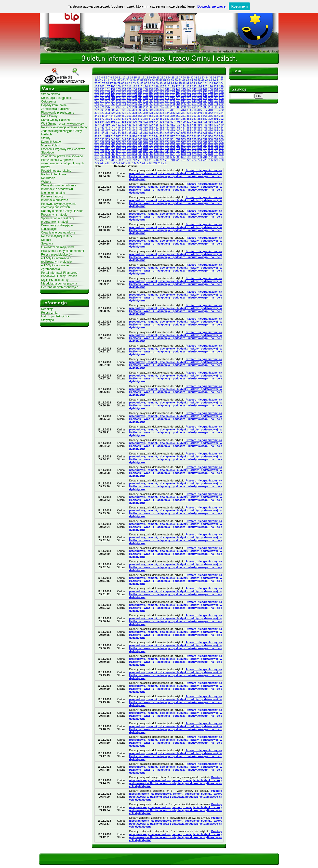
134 (124, 89)
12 (124, 78)
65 (195, 80)
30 (192, 78)
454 (167, 128)
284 (156, 107)
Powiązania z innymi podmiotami (63, 251)
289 (183, 107)
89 (157, 83)
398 (124, 122)
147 (194, 89)
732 (112, 163)
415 (216, 122)
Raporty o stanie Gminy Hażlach (62, 211)
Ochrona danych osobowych (60, 287)
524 (156, 136)
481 (183, 130)
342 (211, 113)
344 (221, 113)
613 (118, 148)
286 (167, 107)
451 (151, 128)
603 (194, 145)
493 (118, 133)
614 (124, 148)
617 (140, 148)
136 (135, 89)
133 (118, 89)
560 (221, 139)
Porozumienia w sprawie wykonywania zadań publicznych (62, 162)
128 (221, 86)
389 (205, 119)
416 (221, 122)
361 (183, 116)
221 (205, 98)
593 (140, 145)
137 (140, 89)
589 (118, 145)
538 (102, 139)
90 (161, 83)
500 (156, 133)
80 (123, 83)
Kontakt (46, 240)
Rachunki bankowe (54, 174)
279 (129, 107)
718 (167, 160)
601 (183, 145)
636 (113, 151)
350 (124, 116)
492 (113, 133)
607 (216, 145)
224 (221, 98)
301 (118, 110)
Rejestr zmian (50, 313)
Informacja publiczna (55, 200)
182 (124, 95)
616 (135, 148)
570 (146, 142)
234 (146, 101)
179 (107, 95)
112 (135, 86)
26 (177, 78)
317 (205, 110)
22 (162, 78)
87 (149, 83)
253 (118, 104)
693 (162, 157)
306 (146, 110)
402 (146, 122)
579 (194, 142)
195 (194, 95)
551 (172, 139)
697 (183, 157)
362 (189, 116)
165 (162, 92)
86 (146, 83)
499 (151, 133)
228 (113, 101)
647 (172, 151)
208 (135, 98)
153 (97, 92)
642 (146, 151)
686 (124, 157)
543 (129, 139)
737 (139, 163)
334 (167, 113)
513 (97, 136)
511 (216, 133)
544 (135, 139)
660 (113, 154)
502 (167, 133)
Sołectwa (47, 244)
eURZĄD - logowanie (55, 265)
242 (189, 101)
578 (189, 142)
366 (211, 116)
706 (102, 160)
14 (132, 78)
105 (97, 86)
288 (178, 107)
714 (146, 160)
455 (172, 128)
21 (158, 78)
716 (156, 160)
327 (129, 113)
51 (142, 80)
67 (203, 80)
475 (151, 130)
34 (207, 78)
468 (113, 130)
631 (216, 148)
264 (178, 104)
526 (167, 136)
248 (221, 101)
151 (216, 89)
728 (221, 160)
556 (199, 139)
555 (194, 139)
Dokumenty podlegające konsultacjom (57, 227)
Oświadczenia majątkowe (58, 247)
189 (162, 95)
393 (97, 122)
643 (151, 151)
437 (205, 125)
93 (172, 83)
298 (102, 110)
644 (156, 151)
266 (189, 104)
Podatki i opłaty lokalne (56, 171)
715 (151, 160)
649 (183, 151)
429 (162, 125)
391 (216, 119)
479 (172, 130)
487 (216, 130)
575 (172, 142)
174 (211, 92)
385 (183, 119)
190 (167, 95)
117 (162, 86)
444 (113, 128)
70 (214, 80)
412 (199, 122)
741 (160, 163)
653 (205, 151)
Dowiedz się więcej (212, 6)
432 (178, 125)
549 (162, 139)
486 (211, 130)
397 (118, 122)
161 (140, 92)
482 (189, 130)
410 (189, 122)
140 (156, 89)
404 (156, 122)
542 (124, 139)
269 (205, 104)
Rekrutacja (48, 178)
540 (113, 139)
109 (118, 86)
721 (183, 160)
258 (146, 104)
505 (183, 133)
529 (183, 136)
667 (151, 154)
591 (129, 145)
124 (199, 86)
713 (140, 160)
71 (218, 80)
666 (146, 154)
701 (205, 157)
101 (205, 83)
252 (113, 104)
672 (178, 154)
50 (138, 80)
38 (222, 78)
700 (199, 157)
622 (167, 148)
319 (216, 110)
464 (221, 128)
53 (149, 80)
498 (146, 133)
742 (165, 163)
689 (140, 157)
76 (107, 83)
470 (124, 130)
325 (118, 113)
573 (162, 142)
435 (194, 125)
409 (183, 122)
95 (180, 83)
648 (178, 151)
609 (97, 148)
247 (216, 101)
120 (178, 86)
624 (178, 148)
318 (211, 110)
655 (216, 151)
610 (102, 148)
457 (183, 128)
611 (107, 148)
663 (129, 154)
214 (167, 98)
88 (153, 83)
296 (221, 107)
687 (129, 157)
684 (113, 157)
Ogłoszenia (49, 102)
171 (194, 92)
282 (146, 107)
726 (211, 160)
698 (189, 157)
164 (156, 92)
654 (211, 151)
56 (161, 80)
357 (162, 116)
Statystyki (47, 320)
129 (97, 89)
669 (162, 154)
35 (211, 78)
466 (102, 130)
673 (183, 154)
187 (151, 95)
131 (107, 89)
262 (167, 104)
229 (118, 101)
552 (178, 139)
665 (140, 154)
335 (172, 113)
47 (127, 80)
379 (151, 119)
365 (205, 116)
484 (199, 130)
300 (113, 110)
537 (97, 139)
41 (104, 80)
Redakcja (47, 309)
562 (102, 142)
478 (167, 130)
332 (156, 113)
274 (102, 107)
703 (216, 157)
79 (119, 83)
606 (211, 145)
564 (113, 142)
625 (183, 148)
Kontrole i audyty (52, 196)
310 (167, 110)
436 (199, 125)
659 (107, 154)
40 (100, 80)
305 (140, 110)
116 (156, 86)
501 (162, 133)
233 (140, 101)
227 (107, 101)
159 (129, 92)
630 (211, 148)
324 (113, 113)
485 (205, 130)
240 (178, 101)
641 (140, 151)
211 (151, 98)
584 (221, 142)
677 (205, 154)
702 (211, 157)
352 (135, 116)
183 (129, 95)
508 (199, 133)
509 (205, 133)
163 (151, 92)
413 (205, 122)
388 (199, 119)
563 (107, 142)
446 (124, 128)
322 (102, 113)
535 (216, 136)
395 (107, 122)
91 (165, 83)
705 (97, 160)
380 (156, 119)
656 (221, 151)
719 (172, 160)
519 (129, 136)
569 (140, 142)
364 (199, 116)
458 (189, 128)
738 (144, 163)
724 (199, 160)
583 (216, 142)
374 (124, 119)
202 (102, 98)
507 (194, 133)
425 (140, 125)
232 (135, 101)
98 (192, 83)
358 (167, 116)
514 (102, 136)
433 (183, 125)
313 (183, 110)
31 (196, 78)
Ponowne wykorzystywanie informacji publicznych (59, 206)
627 (194, 148)
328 (135, 113)
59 (172, 80)
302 (124, 110)
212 (156, 98)
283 (151, 107)
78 (115, 83)
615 (129, 148)
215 (172, 98)
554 (189, 139)
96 (184, 83)
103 (216, 83)
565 (118, 142)
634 (102, 151)
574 (167, 142)
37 (218, 78)
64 (191, 80)
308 (156, 110)
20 (154, 78)
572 (156, 142)
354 (146, 116)
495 (129, 133)
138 (146, 89)
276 (113, 107)
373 (118, 119)
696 (178, 157)
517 (118, 136)
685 (118, 157)
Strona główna (51, 94)
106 (102, 86)
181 (118, 95)
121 (183, 86)
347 (107, 116)
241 (183, 101)
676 (199, 154)
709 (118, 160)
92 (169, 83)
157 (118, 92)
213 (162, 98)
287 (172, 107)
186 (146, 95)
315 (194, 110)
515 (107, 136)
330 (146, 113)
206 (124, 98)
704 (221, 157)
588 (113, 145)
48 (130, 80)
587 (107, 145)
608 (221, 145)
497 (140, 133)
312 (178, 110)
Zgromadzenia (51, 269)
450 (146, 128)
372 (113, 119)
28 (184, 78)
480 (178, 130)
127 (216, 86)
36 (214, 78)
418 (102, 125)
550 (167, 139)
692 (156, 157)
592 (135, 145)
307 (151, 110)
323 (107, 113)
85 (142, 83)
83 (134, 83)
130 (102, 89)
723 (194, 160)
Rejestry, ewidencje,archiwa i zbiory (64, 127)
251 (107, 104)
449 (140, 128)
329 (140, 113)
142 (167, 89)
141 (162, 89)
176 (221, 92)
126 (211, 86)
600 (178, 145)
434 (189, 125)
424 (135, 125)
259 (151, 104)
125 (205, 86)
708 (113, 160)
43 (111, 80)
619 (151, 148)
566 (124, 142)
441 (97, 128)
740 (155, 163)
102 (211, 83)
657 (97, 154)
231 (129, 101)
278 (124, 107)
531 (194, 136)
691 (151, 157)
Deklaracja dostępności (56, 98)
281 (140, 107)
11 (120, 78)
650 (189, 151)
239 (172, 101)
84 (138, 83)
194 (189, 95)
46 (123, 80)
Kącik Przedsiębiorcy (55, 280)
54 (153, 80)
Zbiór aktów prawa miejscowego (62, 156)
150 (211, 89)
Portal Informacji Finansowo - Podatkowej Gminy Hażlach (60, 274)
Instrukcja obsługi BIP (55, 316)
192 (178, 95)
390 (211, 119)
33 (203, 78)
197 (205, 95)
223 (216, 98)
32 (199, 78)
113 (140, 86)
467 (107, 130)
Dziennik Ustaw (51, 142)
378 (146, 119)
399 (129, 122)
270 (211, 104)
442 (102, 128)
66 (199, 80)
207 (129, 98)
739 (149, 163)
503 (172, 133)
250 (102, 104)
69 (211, 80)
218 (189, 98)
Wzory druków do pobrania (59, 185)
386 (189, 119)
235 (151, 101)
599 (172, 145)
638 (124, 151)
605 (205, 145)
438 (211, 125)
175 (216, 92)
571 (151, 142)
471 (129, 130)
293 (205, 107)
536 (221, 136)
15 (135, 78)
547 (151, 139)
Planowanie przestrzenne (58, 113)
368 (221, 116)
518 (124, 136)
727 (216, 160)
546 (146, 139)
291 (194, 107)
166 (167, 92)
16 (139, 78)
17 (143, 78)
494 (124, 133)
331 (151, 113)
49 (134, 80)
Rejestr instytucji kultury (57, 236)
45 (119, 80)
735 (128, 163)
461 (205, 128)
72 (222, 80)
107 (107, 86)
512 (221, 133)
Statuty (46, 138)
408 (178, 122)
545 (140, 139)
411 (194, 122)
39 (96, 80)
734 (123, 163)
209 (140, 98)
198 (211, 95)
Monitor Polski (50, 145)
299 (107, 110)
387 (194, 119)
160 (135, 92)
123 (194, 86)
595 (151, 145)
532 (199, 136)
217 (183, 98)
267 (194, 104)
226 (102, 101)
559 (216, 139)
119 (172, 86)
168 (178, 92)
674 (189, 154)
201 (97, 98)
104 (221, 83)
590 (124, 145)
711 (129, 160)
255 (129, 104)
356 (156, 116)
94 (176, 83)
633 (97, 151)
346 (102, 116)
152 (221, 89)
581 (205, 142)
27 (181, 78)
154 (102, 92)
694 (167, 157)
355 (151, 116)
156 (113, 92)
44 (115, 80)
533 (205, 136)
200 (221, 95)
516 (113, 136)
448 (135, 128)
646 (167, 151)
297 (97, 110)
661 (118, 154)
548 (156, 139)
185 (140, 95)
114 (146, 86)
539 (107, 139)
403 (151, 122)
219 (194, 98)
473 (140, 130)
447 (129, 128)
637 (118, 151)
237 (162, 101)
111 (129, 86)
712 (135, 160)
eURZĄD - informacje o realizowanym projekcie (57, 260)
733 (118, 163)
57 (165, 80)
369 (97, 119)
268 (199, 104)
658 (102, 154)
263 (172, 104)
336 (178, 113)
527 (172, 136)
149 (205, 89)
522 (146, 136)
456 (178, 128)
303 (129, 110)
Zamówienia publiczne (56, 109)
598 (167, 145)
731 (107, 163)
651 (194, 151)
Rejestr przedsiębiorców (57, 255)
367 (216, 116)
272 (221, 104)
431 (172, 125)
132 (113, 89)
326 (124, 113)
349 (118, 116)
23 (165, 78)
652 (199, 151)
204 (113, 98)
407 (172, 122)
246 (211, 101)
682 (102, 157)
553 (183, 139)
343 (216, 113)
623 (172, 148)
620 (156, 148)
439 (216, 125)
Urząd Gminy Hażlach (56, 120)
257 (140, 104)
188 (156, 95)
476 (156, 130)
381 (162, 119)
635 (107, 151)
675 (194, 154)
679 (216, 154)
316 (199, 110)
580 (199, 142)
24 (169, 78)
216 (178, 98)
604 (199, 145)
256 (135, 104)
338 (189, 113)
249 (97, 104)
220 (199, 98)
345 (97, 116)
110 (124, 86)
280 (135, 107)
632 (221, 148)
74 (100, 83)
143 (172, 89)
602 (189, 145)
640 (135, 151)
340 (199, 113)
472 (135, 130)
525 (162, 136)
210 (146, 98)
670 (167, 154)
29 (188, 78)
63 (188, 80)
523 (151, 136)
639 (129, 151)
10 (116, 78)
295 (216, 107)
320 (221, 110)
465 (97, 130)
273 (97, 107)
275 (107, 107)
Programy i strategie (54, 215)
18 (146, 78)
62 (184, 80)
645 (162, 151)
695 (172, 157)
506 (189, 133)
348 (113, 116)
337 (183, 113)
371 (107, 119)
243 (194, 101)
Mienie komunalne (53, 193)
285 (162, 107)
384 (178, 119)
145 (183, 89)
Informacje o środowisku (57, 189)
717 (162, 160)
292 (199, 107)
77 (111, 83)
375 (129, 119)
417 (97, 125)
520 (135, 136)
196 (199, 95)
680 (221, 154)
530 (189, 136)
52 (146, 80)
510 (211, 133)
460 (199, 128)
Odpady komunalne (54, 105)
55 (157, 80)
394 (102, 122)
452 (156, 128)
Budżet (46, 167)
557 (205, 139)
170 (189, 92)
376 (135, 119)
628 (199, 148)
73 (96, 83)
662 (124, 154)
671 (172, 154)
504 (178, 133)
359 (172, 116)
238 (167, 101)
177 (97, 95)
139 (151, 89)
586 (102, 145)
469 (118, 130)
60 (176, 80)
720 (178, 160)
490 (102, 133)
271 (216, 104)
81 (127, 83)
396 (113, 122)
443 (107, 128)
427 (151, 125)
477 (162, 130)
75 (104, 83)
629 (205, 148)
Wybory (46, 182)
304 (135, 110)
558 (211, 139)
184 (135, 95)
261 (162, 104)
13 (128, 78)
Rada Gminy (49, 116)
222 (211, 98)
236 (156, 101)
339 (194, 113)
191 (172, 95)
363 (194, 116)
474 (146, 130)
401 (140, 122)
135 (129, 89)
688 (135, 157)
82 (130, 83)
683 (107, 157)
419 (107, 125)
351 (129, 116)
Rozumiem (239, 6)
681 (97, 157)
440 (221, 125)
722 (189, 160)
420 (113, 125)
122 (189, 86)
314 (189, 110)
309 (162, 110)
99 (195, 83)
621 (162, 148)
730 (102, 163)
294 (211, 107)
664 (135, 154)
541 (118, 139)
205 (118, 98)
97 (188, 83)
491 (107, 133)
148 (199, 89)
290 (189, 107)
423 (129, 125)
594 (146, 145)
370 (102, 119)
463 (216, 128)
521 (140, 136)
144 (178, 89)
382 (167, 119)
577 (183, 142)
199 (216, 95)
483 (194, 130)
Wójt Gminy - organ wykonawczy (63, 124)
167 (172, 92)
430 (167, 125)
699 (194, 157)
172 (199, 92)
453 (162, 128)
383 (172, 119)
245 (205, 101)
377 (140, 119)
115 (151, 86)
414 (211, 122)
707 (107, 160)
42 (107, 80)
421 (118, 125)
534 (211, 136)
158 (124, 92)
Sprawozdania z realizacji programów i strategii (58, 220)
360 (178, 116)
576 (178, 142)
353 (140, 116)
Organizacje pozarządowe (58, 233)
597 (162, 145)
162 (146, 92)
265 (183, 104)
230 (124, 101)
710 (124, 160)
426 (146, 125)
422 (124, 125)
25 (173, 78)
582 (211, 142)
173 (205, 92)
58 (169, 80)
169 (183, 92)
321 (97, 113)
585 (97, 145)
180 (113, 95)
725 (205, 160)
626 (189, 148)
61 (180, 80)
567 (129, 142)
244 (199, 101)
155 (107, 92)
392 (221, 119)
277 (118, 107)
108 (113, 86)
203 (107, 98)
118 (167, 86)
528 (178, 136)
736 (133, 163)
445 (118, 128)
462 (211, 128)
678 (211, 154)
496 (135, 133)
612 (113, 148)
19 (150, 78)
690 (146, 157)
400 (135, 122)
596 (156, 145)
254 (124, 104)
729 (97, 163)
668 (156, 154)
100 (200, 83)
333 (162, 113)
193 (183, 95)
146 (189, 89)
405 (162, 122)
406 (167, 122)
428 (156, 125)
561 (97, 142)
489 (97, 133)
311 (172, 110)
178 (102, 95)
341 (205, 113)
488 (221, 130)
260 (156, 104)
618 (146, 148)
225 (97, 101)
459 (194, 128)
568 (135, 142)
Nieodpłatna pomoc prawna (59, 284)
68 (207, 80)
